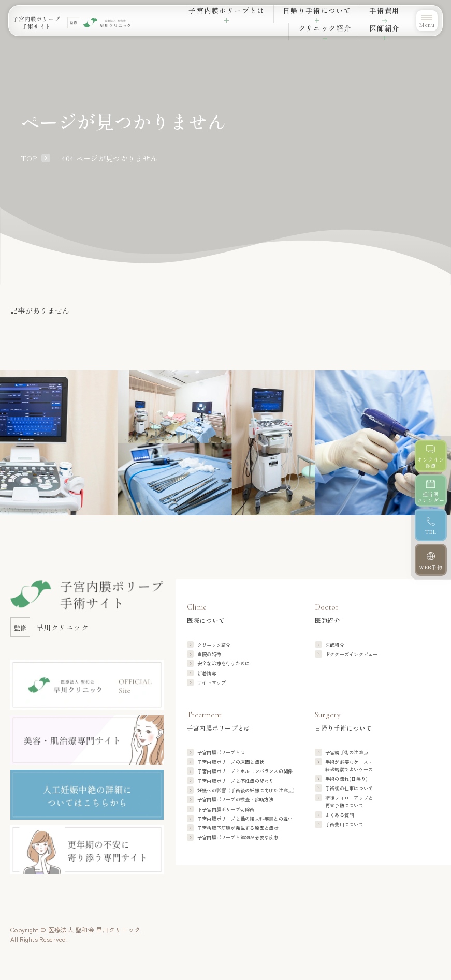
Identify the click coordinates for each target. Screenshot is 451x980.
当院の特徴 (209, 654)
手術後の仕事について (349, 788)
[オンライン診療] (431, 456)
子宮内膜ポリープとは (221, 752)
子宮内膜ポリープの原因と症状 (231, 762)
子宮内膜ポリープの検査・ (236, 799)
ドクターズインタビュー (352, 654)
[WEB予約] (431, 561)
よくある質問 (339, 815)
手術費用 (303, 18)
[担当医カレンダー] (431, 491)
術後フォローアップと (349, 802)
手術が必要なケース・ (349, 766)
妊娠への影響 (248, 790)
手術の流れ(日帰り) (346, 779)
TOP (29, 158)
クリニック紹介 (347, 18)
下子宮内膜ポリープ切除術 (226, 809)
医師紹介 (335, 645)
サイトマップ (212, 682)
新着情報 (207, 673)
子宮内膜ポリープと (245, 771)
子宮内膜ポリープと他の (245, 819)
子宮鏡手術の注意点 (347, 752)
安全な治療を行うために (224, 663)
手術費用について (344, 824)
